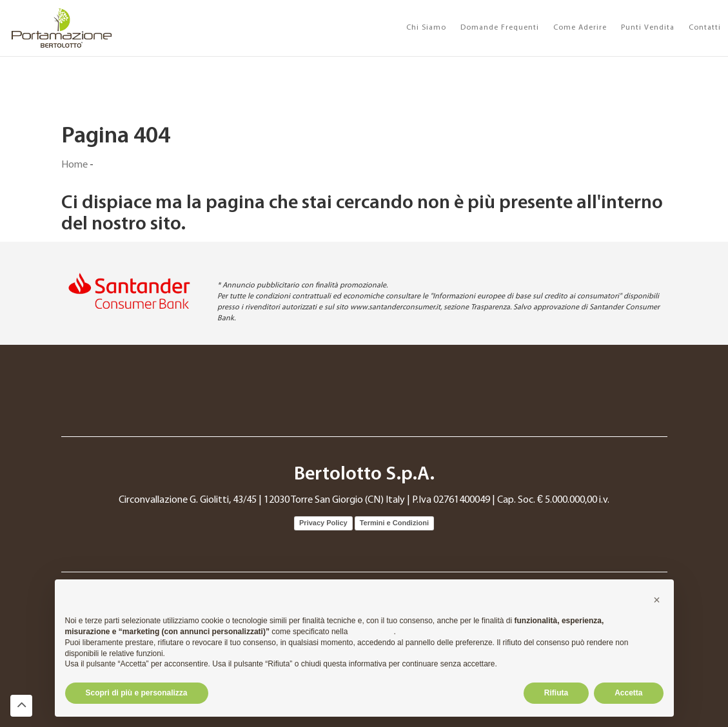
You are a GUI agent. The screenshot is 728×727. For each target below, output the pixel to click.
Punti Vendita (648, 28)
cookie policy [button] (372, 632)
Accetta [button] (628, 693)
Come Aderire (580, 28)
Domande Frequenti (500, 28)
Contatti (705, 28)
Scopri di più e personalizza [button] (137, 693)
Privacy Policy (323, 523)
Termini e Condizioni (394, 523)
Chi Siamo (426, 28)
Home (74, 165)
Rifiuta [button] (556, 693)
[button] (657, 600)
